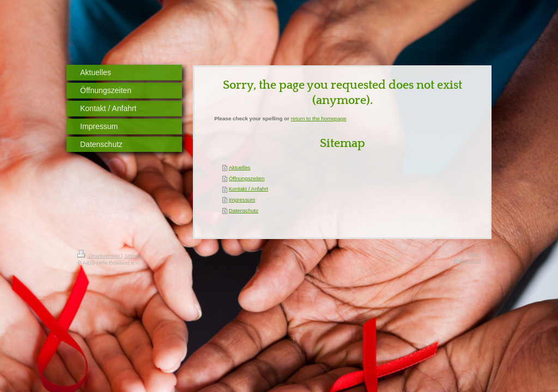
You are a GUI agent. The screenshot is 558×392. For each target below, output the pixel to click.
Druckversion (99, 256)
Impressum (242, 200)
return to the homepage (319, 118)
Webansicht (467, 261)
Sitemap (134, 256)
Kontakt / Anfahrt (248, 189)
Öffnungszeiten (247, 178)
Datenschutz (244, 210)
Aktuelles (240, 167)
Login (474, 253)
